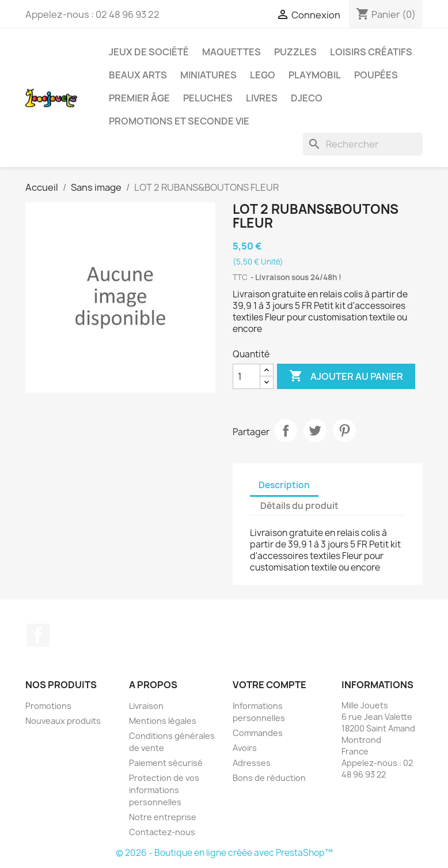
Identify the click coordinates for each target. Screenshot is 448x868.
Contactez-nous (162, 832)
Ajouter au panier (346, 376)
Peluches (208, 98)
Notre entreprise (163, 817)
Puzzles (295, 52)
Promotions (48, 706)
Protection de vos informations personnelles (164, 790)
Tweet (315, 431)
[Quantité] (246, 376)
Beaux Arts (138, 75)
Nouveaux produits (63, 721)
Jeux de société (149, 52)
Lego (263, 75)
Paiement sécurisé (166, 763)
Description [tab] (284, 485)
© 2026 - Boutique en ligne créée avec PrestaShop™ (224, 853)
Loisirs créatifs (371, 52)
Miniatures (208, 75)
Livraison (146, 706)
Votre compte (269, 685)
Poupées (376, 75)
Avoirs (245, 748)
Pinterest (344, 431)
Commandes (258, 733)
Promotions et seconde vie (179, 121)
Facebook (38, 635)
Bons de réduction (269, 778)
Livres (262, 98)
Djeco (307, 98)
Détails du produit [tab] (299, 506)
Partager (286, 431)
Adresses (252, 763)
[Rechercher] (363, 144)
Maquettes (231, 52)
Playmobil (315, 75)
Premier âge (139, 98)
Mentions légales (163, 721)
